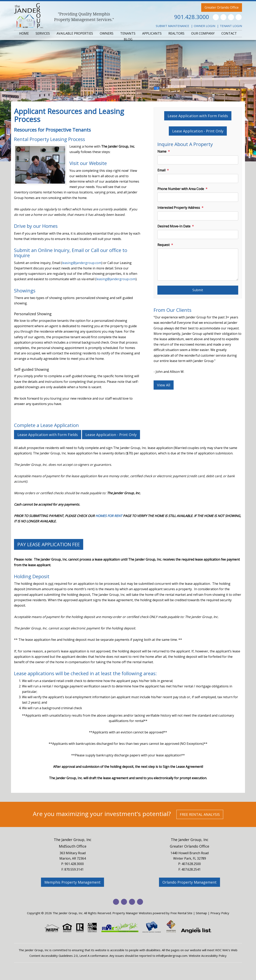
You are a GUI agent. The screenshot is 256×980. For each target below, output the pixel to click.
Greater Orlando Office (222, 7)
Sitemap (201, 913)
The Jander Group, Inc (73, 840)
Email (161, 170)
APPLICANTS (152, 33)
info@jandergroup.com (172, 956)
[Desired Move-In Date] (198, 234)
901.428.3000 (192, 17)
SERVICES (43, 33)
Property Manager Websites (132, 913)
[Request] (198, 265)
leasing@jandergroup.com (82, 263)
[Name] (198, 160)
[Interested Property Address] (198, 216)
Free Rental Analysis (200, 814)
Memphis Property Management (72, 882)
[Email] (198, 178)
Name (162, 151)
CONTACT (229, 33)
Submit (198, 290)
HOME (24, 33)
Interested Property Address (179, 208)
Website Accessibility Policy (208, 956)
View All (164, 385)
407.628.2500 (191, 864)
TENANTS (128, 33)
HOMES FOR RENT (109, 516)
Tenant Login (231, 26)
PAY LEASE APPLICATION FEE (49, 544)
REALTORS (176, 33)
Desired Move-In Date (174, 226)
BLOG (128, 39)
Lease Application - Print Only (198, 131)
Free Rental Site (181, 913)
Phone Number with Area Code (181, 189)
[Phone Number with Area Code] (198, 197)
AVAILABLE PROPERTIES (75, 33)
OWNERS (107, 33)
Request (163, 245)
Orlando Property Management (189, 882)
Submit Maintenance (172, 26)
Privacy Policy (220, 913)
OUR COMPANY (203, 33)
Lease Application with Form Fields (198, 116)
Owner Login (204, 26)
